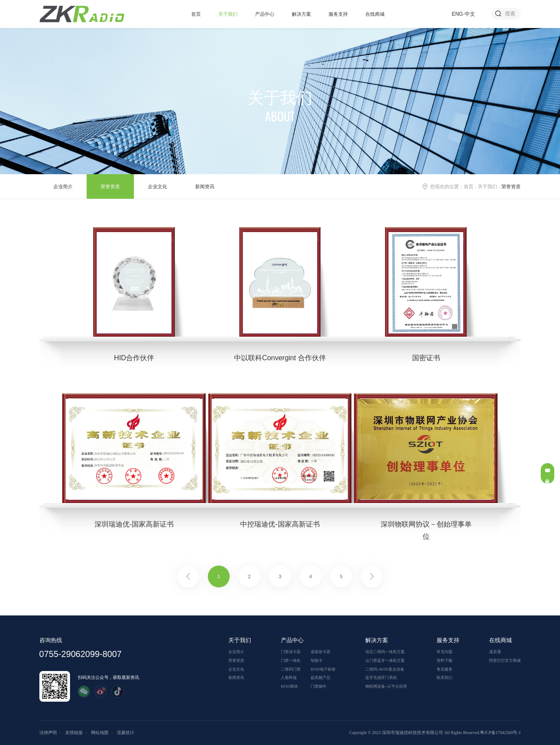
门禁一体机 (291, 661)
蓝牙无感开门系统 (381, 678)
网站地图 (100, 733)
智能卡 (317, 661)
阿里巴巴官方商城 (505, 661)
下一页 (372, 576)
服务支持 (338, 14)
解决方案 (301, 14)
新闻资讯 (205, 186)
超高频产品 (320, 678)
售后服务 (444, 669)
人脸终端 (289, 678)
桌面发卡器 (320, 652)
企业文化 (157, 186)
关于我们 (228, 14)
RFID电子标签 (323, 669)
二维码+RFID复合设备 (385, 669)
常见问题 (444, 652)
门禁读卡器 (291, 652)
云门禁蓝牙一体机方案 (385, 661)
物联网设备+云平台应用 (386, 686)
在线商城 (375, 14)
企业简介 (63, 186)
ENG (458, 14)
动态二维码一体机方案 (385, 652)
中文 (470, 14)
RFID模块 (289, 686)
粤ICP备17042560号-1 (500, 733)
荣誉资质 (110, 186)
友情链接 (74, 733)
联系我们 (444, 678)
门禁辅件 (318, 686)
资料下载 (444, 661)
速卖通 (495, 652)
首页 (196, 14)
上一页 (188, 576)
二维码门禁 (291, 669)
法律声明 (48, 733)
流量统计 (126, 733)
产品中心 (265, 14)
